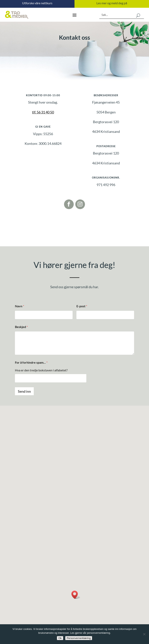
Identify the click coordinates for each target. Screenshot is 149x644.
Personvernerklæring (79, 638)
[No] (144, 634)
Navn (19, 306)
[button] (76, 595)
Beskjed (21, 327)
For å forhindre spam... (31, 362)
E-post (82, 306)
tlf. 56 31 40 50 (43, 112)
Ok (60, 638)
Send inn (24, 391)
